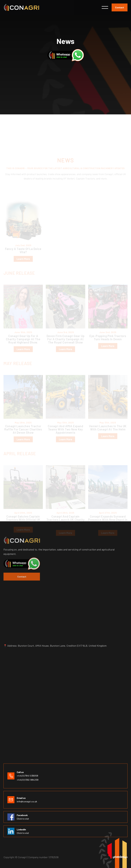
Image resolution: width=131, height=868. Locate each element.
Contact (120, 7)
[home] (21, 7)
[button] (105, 7)
